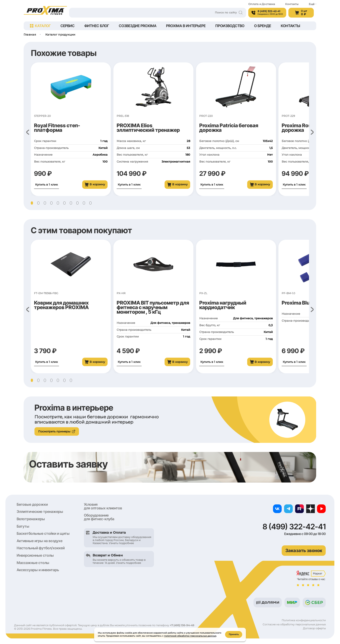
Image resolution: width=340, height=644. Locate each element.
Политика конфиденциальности (304, 620)
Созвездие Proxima (138, 26)
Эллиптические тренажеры (40, 512)
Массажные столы (33, 563)
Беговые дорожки (32, 504)
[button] (32, 203)
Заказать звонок (304, 550)
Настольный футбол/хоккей (41, 548)
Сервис (68, 26)
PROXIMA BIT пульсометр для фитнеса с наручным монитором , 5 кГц (153, 307)
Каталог (40, 26)
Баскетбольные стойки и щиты (43, 533)
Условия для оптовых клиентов (103, 506)
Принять (234, 634)
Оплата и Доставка (262, 4)
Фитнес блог (97, 26)
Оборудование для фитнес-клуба (99, 517)
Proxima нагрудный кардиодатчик (223, 305)
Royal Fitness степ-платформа (57, 128)
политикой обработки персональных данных (190, 636)
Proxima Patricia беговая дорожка (229, 128)
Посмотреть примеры (57, 431)
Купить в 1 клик (47, 184)
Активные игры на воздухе (40, 541)
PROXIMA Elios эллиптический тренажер (148, 128)
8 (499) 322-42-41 (294, 527)
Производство (230, 26)
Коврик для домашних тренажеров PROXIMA (61, 305)
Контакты (292, 4)
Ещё (312, 4)
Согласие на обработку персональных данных (294, 624)
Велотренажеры (31, 519)
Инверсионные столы (35, 555)
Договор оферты (314, 628)
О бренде (263, 26)
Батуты (23, 526)
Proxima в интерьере (186, 26)
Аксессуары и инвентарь (38, 570)
